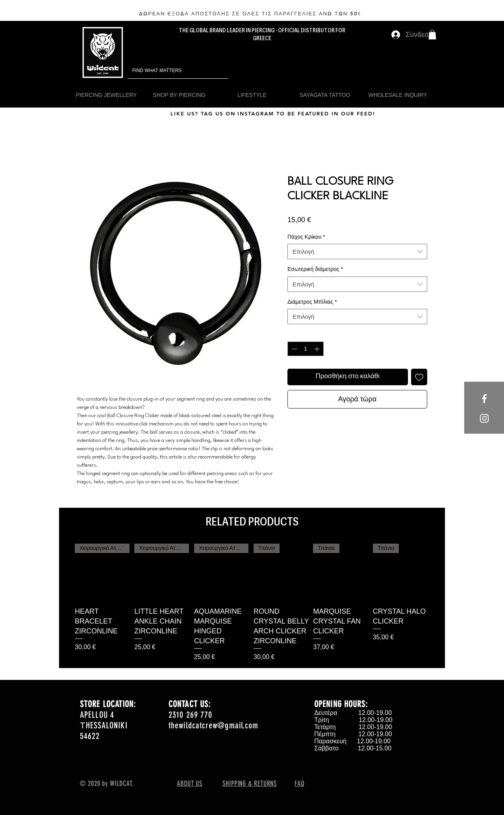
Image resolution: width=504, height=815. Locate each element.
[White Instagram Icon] (484, 418)
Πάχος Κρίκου (306, 237)
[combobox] (357, 252)
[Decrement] (294, 349)
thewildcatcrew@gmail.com (213, 725)
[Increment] (318, 349)
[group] (252, 603)
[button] (432, 35)
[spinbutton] (306, 349)
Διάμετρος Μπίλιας (312, 302)
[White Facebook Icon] (484, 399)
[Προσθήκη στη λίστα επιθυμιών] (419, 377)
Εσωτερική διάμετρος (315, 269)
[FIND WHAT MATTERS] (167, 71)
